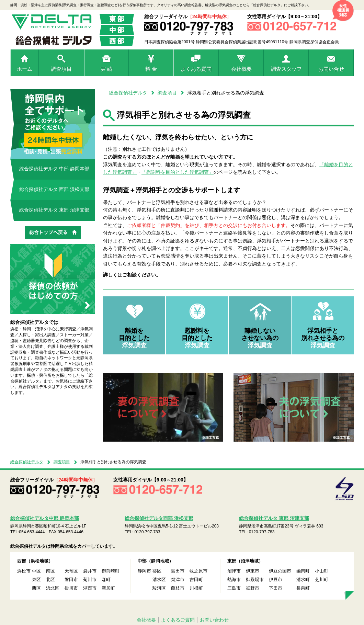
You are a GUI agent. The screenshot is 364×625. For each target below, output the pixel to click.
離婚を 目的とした (134, 338)
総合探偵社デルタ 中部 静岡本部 (54, 169)
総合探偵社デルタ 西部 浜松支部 (54, 189)
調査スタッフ (286, 69)
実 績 (106, 69)
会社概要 (241, 69)
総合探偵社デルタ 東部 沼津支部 (54, 210)
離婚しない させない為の (260, 338)
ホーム (25, 69)
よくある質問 (196, 69)
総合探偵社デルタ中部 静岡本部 (45, 518)
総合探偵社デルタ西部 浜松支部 (159, 518)
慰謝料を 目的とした (197, 338)
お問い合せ (331, 69)
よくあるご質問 (178, 620)
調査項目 (61, 69)
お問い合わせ (214, 620)
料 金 (151, 69)
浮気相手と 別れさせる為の (323, 338)
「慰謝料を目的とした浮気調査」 (178, 172)
